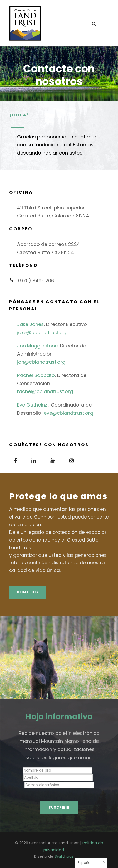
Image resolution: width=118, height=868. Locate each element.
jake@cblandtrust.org (42, 332)
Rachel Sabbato (36, 375)
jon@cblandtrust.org (41, 362)
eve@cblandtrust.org (68, 413)
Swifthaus (64, 856)
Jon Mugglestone (37, 346)
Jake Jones (30, 324)
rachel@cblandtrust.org (45, 391)
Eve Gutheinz (32, 405)
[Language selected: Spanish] (91, 863)
